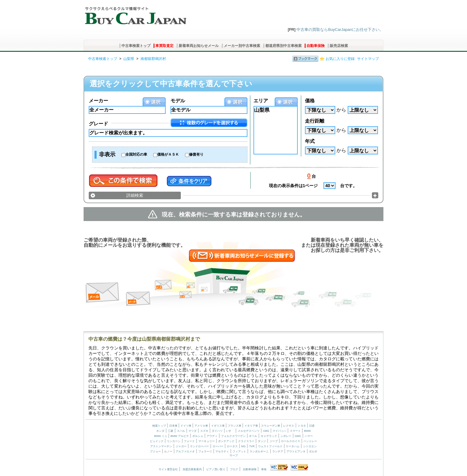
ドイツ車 (186, 426)
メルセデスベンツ (249, 431)
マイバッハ (279, 431)
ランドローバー (199, 446)
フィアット (239, 451)
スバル (181, 431)
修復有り (196, 154)
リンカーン (174, 441)
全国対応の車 (136, 154)
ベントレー (310, 441)
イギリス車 (218, 426)
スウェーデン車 (271, 426)
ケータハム (293, 446)
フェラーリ (205, 451)
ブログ (234, 469)
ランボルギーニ (259, 451)
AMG (266, 431)
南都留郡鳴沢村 (153, 59)
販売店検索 (339, 46)
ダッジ (262, 441)
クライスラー (246, 441)
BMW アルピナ (180, 436)
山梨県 (129, 59)
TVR (252, 446)
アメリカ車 (202, 426)
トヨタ (302, 426)
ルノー (168, 451)
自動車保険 (316, 46)
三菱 (171, 431)
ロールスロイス (291, 441)
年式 (310, 141)
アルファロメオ (185, 451)
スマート (295, 431)
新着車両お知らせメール (199, 46)
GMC (298, 436)
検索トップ (159, 426)
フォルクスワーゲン (233, 436)
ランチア (278, 451)
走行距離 (315, 121)
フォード (189, 441)
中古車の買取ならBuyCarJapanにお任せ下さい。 (340, 30)
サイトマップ (368, 59)
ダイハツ (217, 431)
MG (243, 446)
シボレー (286, 436)
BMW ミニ (161, 436)
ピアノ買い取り (216, 469)
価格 (310, 101)
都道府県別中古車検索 (283, 46)
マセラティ (222, 451)
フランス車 (235, 426)
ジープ (274, 441)
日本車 (174, 426)
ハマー (309, 436)
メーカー (98, 101)
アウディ (212, 436)
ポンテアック (226, 441)
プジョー (155, 451)
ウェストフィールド (270, 446)
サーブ (234, 455)
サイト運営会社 (168, 469)
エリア (261, 101)
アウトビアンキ (296, 451)
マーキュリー (207, 441)
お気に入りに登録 (340, 59)
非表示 (107, 154)
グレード (98, 124)
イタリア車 (252, 426)
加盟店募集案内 (192, 469)
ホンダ (160, 431)
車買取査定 (164, 46)
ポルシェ (198, 436)
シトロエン (310, 446)
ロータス (232, 446)
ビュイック (157, 441)
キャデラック (269, 436)
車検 (264, 469)
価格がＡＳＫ (168, 154)
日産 (312, 426)
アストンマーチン (161, 446)
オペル (253, 436)
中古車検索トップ (136, 46)
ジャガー (181, 446)
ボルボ (313, 451)
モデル (178, 101)
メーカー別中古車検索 (242, 46)
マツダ (192, 431)
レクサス (289, 426)
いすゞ (230, 431)
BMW (307, 431)
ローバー (218, 446)
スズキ (204, 431)
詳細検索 (135, 195)
